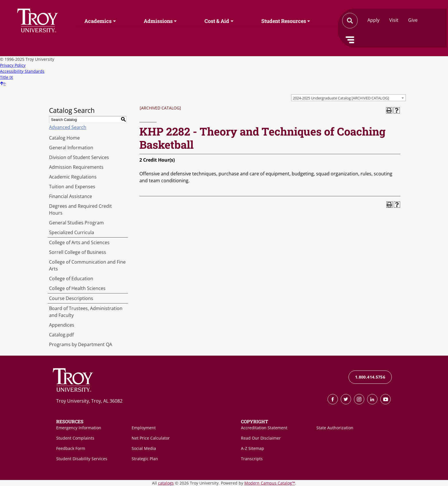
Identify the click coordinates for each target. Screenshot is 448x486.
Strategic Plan (145, 459)
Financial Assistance (71, 196)
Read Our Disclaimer (261, 438)
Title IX (6, 77)
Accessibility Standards (22, 71)
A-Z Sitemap (253, 448)
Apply (373, 20)
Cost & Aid (217, 21)
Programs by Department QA (81, 344)
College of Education (71, 279)
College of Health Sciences (77, 288)
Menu (350, 40)
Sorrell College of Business (78, 252)
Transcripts (252, 459)
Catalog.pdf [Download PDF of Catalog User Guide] (61, 335)
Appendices (62, 325)
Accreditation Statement (264, 428)
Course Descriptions (71, 298)
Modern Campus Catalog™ (270, 483)
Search (38, 20)
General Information (71, 148)
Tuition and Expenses (72, 187)
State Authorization (335, 428)
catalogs (166, 483)
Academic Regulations (73, 177)
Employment (144, 428)
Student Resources (284, 21)
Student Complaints (75, 438)
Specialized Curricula (72, 232)
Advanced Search (68, 127)
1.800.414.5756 (370, 377)
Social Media (144, 448)
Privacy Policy (13, 65)
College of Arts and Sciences (79, 242)
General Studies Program (76, 223)
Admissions (158, 21)
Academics (98, 21)
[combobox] (348, 98)
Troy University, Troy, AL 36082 (89, 401)
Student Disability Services (82, 459)
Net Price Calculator (151, 438)
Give (413, 20)
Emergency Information (79, 428)
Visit (394, 20)
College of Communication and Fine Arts (87, 265)
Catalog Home (64, 138)
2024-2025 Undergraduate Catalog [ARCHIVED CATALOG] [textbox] (341, 98)
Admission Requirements (76, 167)
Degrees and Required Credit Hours (80, 209)
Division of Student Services (79, 157)
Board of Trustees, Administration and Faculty (86, 312)
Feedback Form (71, 448)
